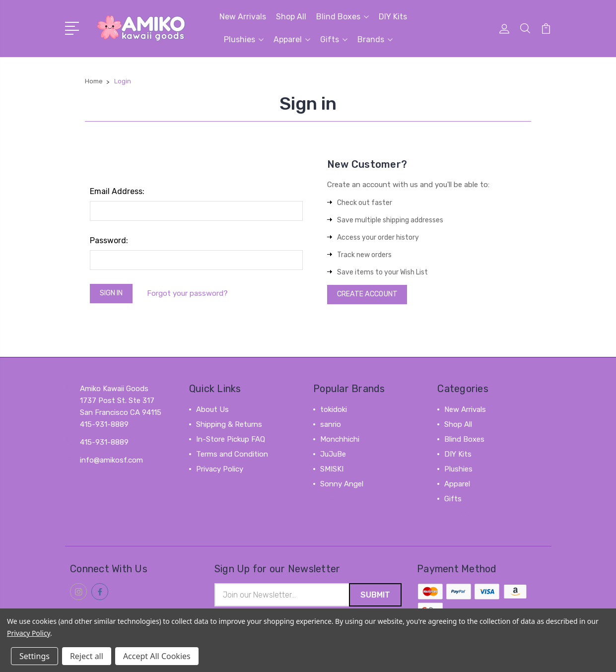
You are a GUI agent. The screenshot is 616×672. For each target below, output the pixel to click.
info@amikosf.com (111, 463)
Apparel (292, 39)
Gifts (334, 39)
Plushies (244, 39)
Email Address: (117, 191)
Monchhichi (340, 442)
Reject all (87, 656)
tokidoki (334, 412)
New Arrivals (243, 17)
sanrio (331, 427)
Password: (109, 240)
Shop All (291, 17)
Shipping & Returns (229, 427)
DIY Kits (393, 17)
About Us (212, 412)
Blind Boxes (342, 17)
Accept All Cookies (157, 656)
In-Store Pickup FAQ (231, 442)
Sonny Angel (342, 486)
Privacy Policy (220, 471)
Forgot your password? (192, 294)
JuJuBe (333, 457)
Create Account (371, 296)
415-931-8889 (104, 445)
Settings (34, 656)
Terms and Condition (232, 457)
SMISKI (332, 471)
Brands (375, 39)
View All (334, 501)
